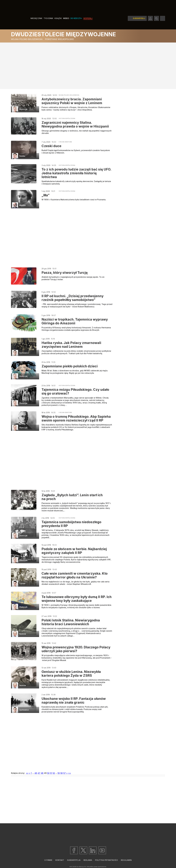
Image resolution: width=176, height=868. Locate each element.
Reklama (88, 860)
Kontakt (60, 860)
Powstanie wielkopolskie (59, 39)
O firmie (48, 860)
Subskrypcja (74, 860)
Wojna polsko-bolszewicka (27, 39)
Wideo (66, 18)
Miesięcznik (36, 18)
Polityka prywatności (106, 860)
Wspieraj (88, 18)
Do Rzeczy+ (76, 18)
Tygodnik (48, 18)
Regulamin (126, 860)
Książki (58, 18)
